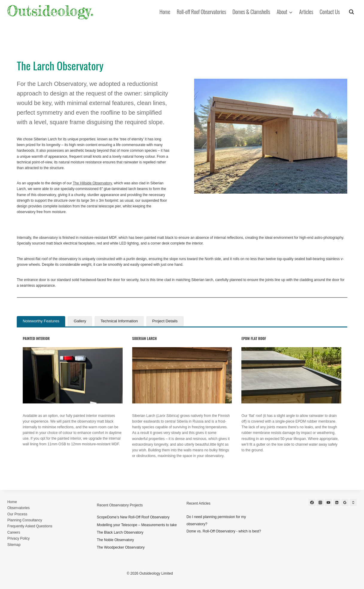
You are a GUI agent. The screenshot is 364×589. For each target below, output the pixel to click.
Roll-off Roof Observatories (201, 12)
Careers (14, 532)
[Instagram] (320, 503)
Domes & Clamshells (251, 12)
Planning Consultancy (25, 520)
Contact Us (330, 12)
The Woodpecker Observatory (121, 547)
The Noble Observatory (115, 540)
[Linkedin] (337, 503)
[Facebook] (312, 503)
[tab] (41, 321)
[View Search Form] (351, 12)
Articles (306, 12)
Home (165, 12)
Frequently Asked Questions (30, 526)
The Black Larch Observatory (120, 532)
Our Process (17, 514)
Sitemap (14, 545)
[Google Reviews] (345, 503)
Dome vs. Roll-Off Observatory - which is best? (224, 531)
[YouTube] (328, 503)
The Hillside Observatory (92, 183)
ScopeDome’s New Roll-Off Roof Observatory (133, 517)
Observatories (19, 508)
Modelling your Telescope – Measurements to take (137, 525)
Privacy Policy (19, 538)
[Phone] (353, 503)
